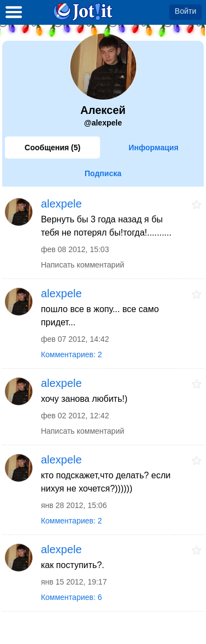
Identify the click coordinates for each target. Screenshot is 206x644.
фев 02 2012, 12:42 (75, 416)
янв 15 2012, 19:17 (74, 582)
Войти (185, 11)
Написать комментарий (82, 265)
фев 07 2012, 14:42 (75, 339)
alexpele (61, 204)
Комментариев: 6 (71, 597)
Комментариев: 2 (71, 354)
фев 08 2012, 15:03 (75, 249)
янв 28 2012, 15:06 (74, 505)
